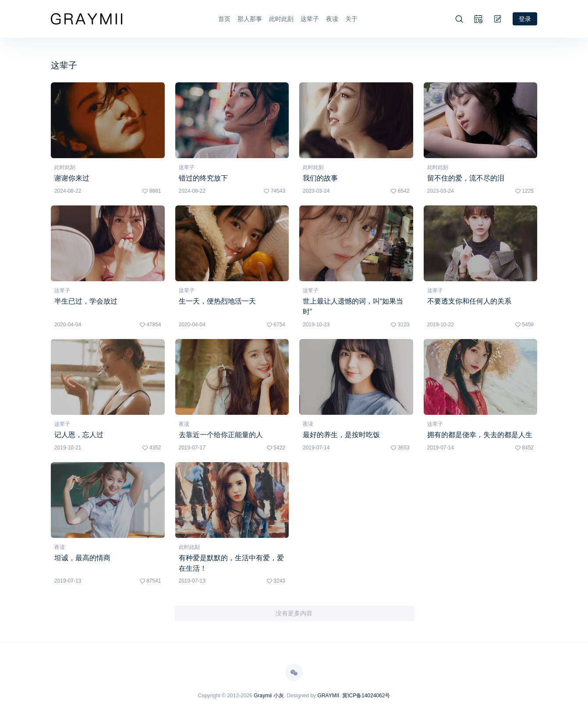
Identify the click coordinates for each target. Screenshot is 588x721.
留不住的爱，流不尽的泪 (466, 178)
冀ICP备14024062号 (366, 696)
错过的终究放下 (203, 178)
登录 (525, 18)
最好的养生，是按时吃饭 (341, 435)
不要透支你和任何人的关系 (469, 301)
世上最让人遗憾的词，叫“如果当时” (353, 306)
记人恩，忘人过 (79, 435)
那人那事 (250, 19)
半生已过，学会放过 (86, 301)
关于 (351, 19)
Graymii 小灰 (269, 696)
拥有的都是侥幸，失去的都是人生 (480, 435)
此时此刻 (281, 19)
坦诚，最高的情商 (82, 558)
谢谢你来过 (72, 178)
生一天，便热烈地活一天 (217, 301)
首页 (224, 19)
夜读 (332, 19)
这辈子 (310, 19)
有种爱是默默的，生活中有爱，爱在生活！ (231, 563)
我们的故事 (320, 178)
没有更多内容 (294, 614)
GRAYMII (329, 696)
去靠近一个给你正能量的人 (221, 435)
